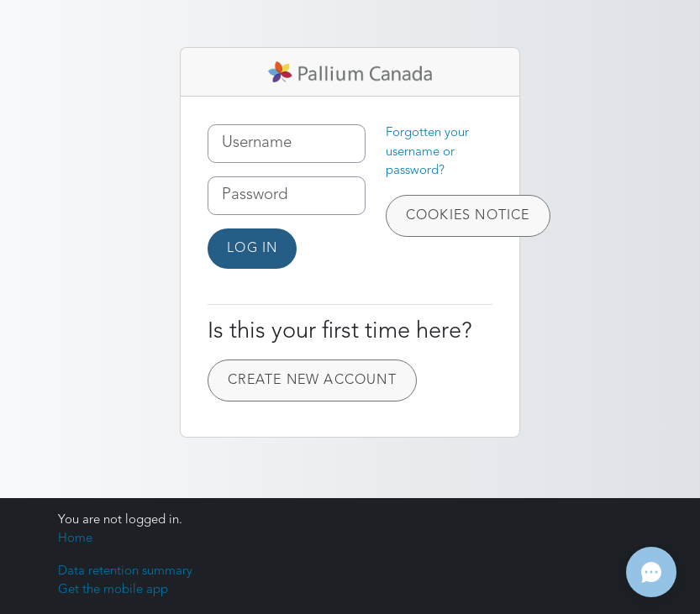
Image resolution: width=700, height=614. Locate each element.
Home (75, 539)
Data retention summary (125, 572)
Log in (252, 249)
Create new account (312, 380)
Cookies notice (468, 216)
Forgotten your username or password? (427, 152)
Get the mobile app (113, 590)
